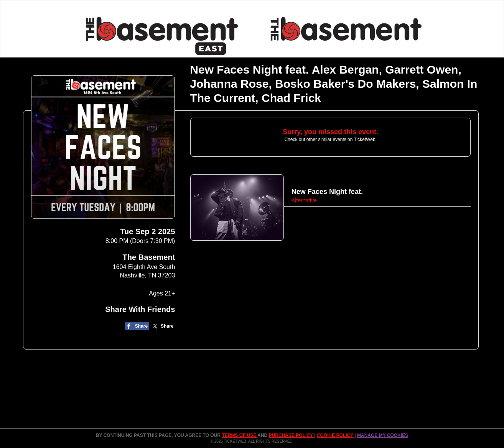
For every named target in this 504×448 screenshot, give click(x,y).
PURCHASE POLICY (292, 435)
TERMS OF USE (240, 435)
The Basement (149, 257)
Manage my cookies (383, 435)
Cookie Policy (336, 435)
